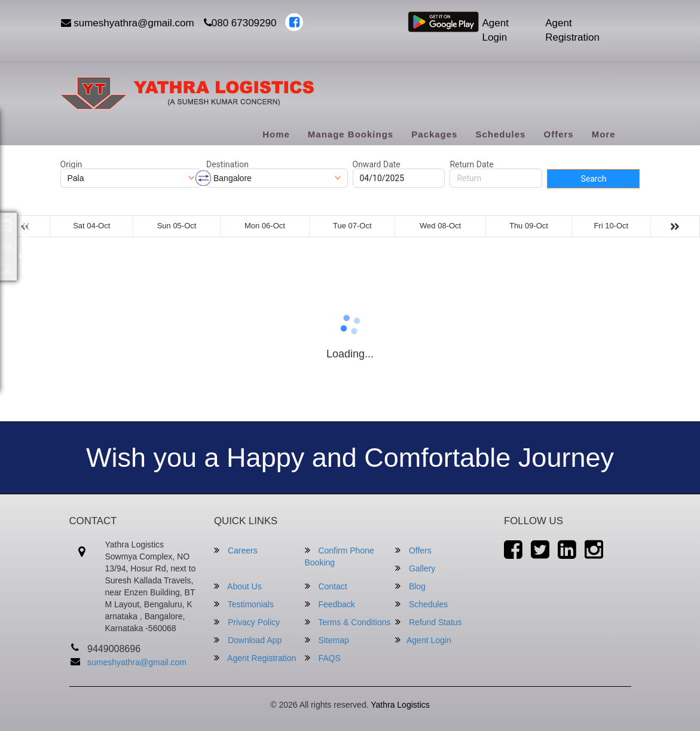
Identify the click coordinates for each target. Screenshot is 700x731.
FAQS (323, 658)
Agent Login (496, 30)
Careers (236, 550)
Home (276, 134)
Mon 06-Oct (265, 226)
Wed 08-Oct (440, 226)
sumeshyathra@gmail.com (128, 23)
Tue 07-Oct (352, 226)
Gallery (415, 568)
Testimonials (244, 604)
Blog (410, 586)
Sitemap (327, 640)
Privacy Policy (247, 622)
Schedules (500, 134)
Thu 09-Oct (529, 226)
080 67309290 (240, 23)
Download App (248, 640)
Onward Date (377, 164)
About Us (238, 586)
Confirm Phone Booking (340, 556)
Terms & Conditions (348, 622)
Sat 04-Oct (91, 226)
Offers (558, 134)
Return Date (471, 164)
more (604, 134)
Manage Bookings (351, 134)
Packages (434, 134)
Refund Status (429, 622)
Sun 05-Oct (177, 226)
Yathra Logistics (400, 705)
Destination (227, 164)
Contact (326, 586)
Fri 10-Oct (611, 226)
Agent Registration (572, 30)
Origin (71, 164)
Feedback (330, 604)
